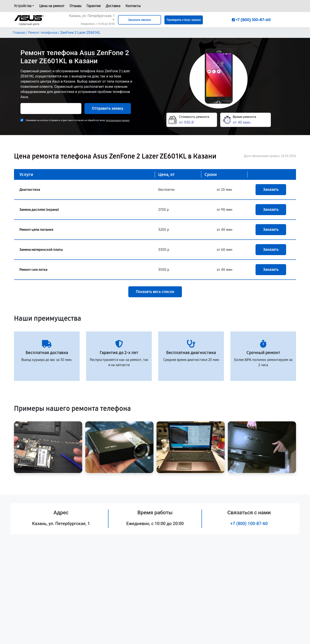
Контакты (133, 6)
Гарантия (94, 6)
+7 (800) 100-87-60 (249, 524)
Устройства (23, 6)
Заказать (271, 190)
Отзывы (75, 6)
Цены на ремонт (52, 6)
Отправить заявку (108, 108)
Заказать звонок (139, 20)
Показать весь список (155, 292)
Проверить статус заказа (184, 20)
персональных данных (118, 120)
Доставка (113, 6)
